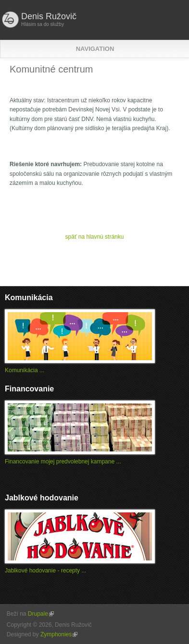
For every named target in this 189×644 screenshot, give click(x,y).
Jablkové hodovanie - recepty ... (45, 571)
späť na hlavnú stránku (95, 237)
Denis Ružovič (49, 16)
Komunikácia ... (25, 370)
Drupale (41, 614)
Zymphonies (59, 634)
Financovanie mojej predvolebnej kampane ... (63, 462)
